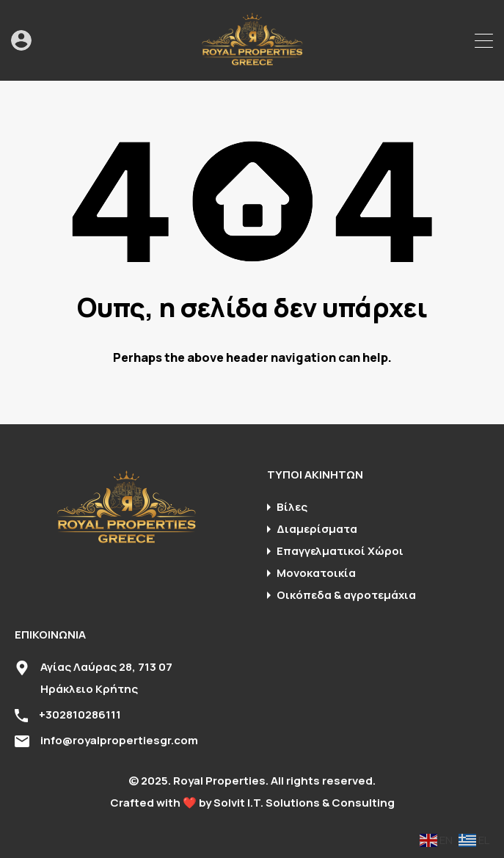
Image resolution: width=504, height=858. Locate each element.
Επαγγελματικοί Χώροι (340, 551)
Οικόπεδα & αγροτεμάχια (346, 595)
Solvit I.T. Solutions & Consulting (304, 803)
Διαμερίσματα (317, 529)
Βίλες (292, 507)
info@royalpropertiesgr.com (119, 740)
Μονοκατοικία (316, 573)
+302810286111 (80, 715)
